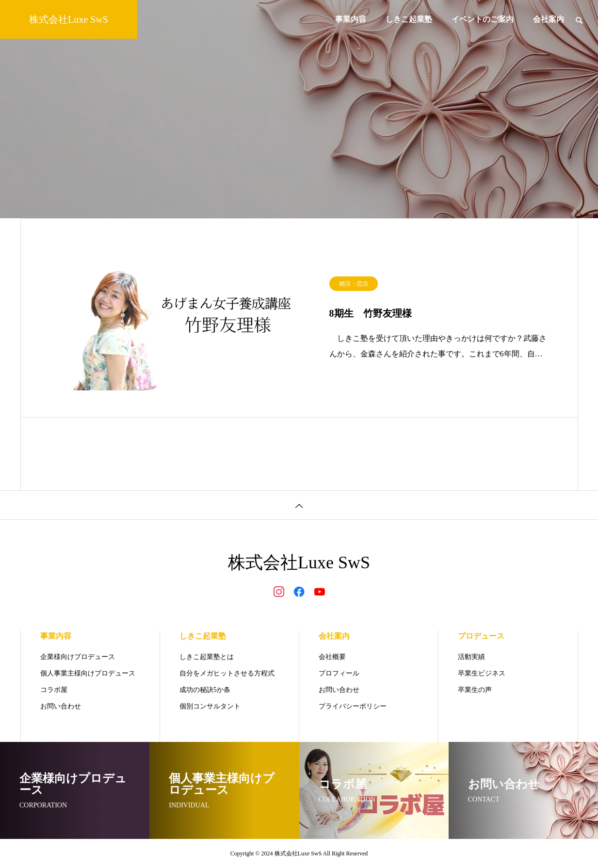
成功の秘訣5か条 (205, 690)
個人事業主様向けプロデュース (88, 673)
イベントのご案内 (483, 19)
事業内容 (351, 19)
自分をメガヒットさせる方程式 (227, 673)
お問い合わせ (61, 706)
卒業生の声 (475, 690)
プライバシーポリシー (353, 706)
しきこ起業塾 (409, 19)
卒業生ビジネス (482, 673)
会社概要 (332, 657)
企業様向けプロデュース (78, 657)
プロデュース (481, 636)
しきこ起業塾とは (207, 657)
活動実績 (471, 657)
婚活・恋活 (354, 288)
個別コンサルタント (210, 706)
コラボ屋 (54, 690)
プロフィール (339, 673)
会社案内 (549, 19)
